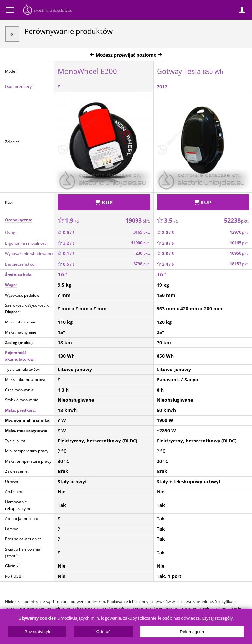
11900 (140, 243)
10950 (239, 253)
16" (62, 274)
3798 (142, 264)
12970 (239, 232)
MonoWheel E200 (87, 71)
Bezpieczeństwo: (20, 264)
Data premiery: (19, 87)
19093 (138, 220)
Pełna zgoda (192, 632)
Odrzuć (103, 632)
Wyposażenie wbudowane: (29, 254)
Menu (10, 10)
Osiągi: (11, 233)
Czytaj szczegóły (217, 618)
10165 (239, 243)
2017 (162, 87)
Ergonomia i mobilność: (26, 243)
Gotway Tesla (190, 71)
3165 (142, 232)
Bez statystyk (37, 632)
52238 (236, 220)
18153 (239, 264)
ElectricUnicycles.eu (48, 11)
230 (143, 253)
